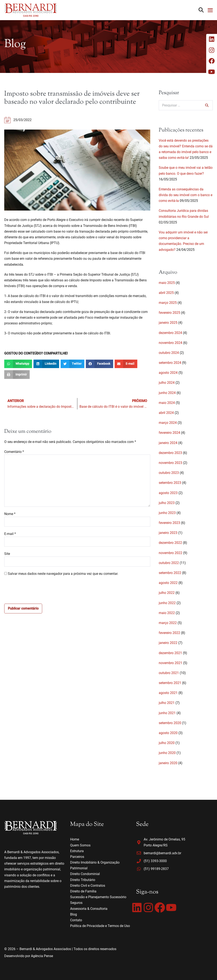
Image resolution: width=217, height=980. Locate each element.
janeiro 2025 (168, 323)
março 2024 (168, 423)
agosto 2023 (168, 493)
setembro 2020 (170, 723)
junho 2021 (167, 713)
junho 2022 (167, 603)
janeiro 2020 (168, 763)
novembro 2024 (170, 343)
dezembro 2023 (170, 453)
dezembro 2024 (170, 333)
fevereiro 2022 (169, 633)
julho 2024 (167, 383)
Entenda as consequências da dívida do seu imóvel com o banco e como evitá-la (186, 195)
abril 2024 (166, 413)
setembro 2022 (170, 573)
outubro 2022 (169, 563)
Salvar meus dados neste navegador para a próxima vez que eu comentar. (63, 574)
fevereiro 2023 (169, 523)
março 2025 (168, 303)
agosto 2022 (168, 583)
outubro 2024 (169, 353)
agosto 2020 (168, 733)
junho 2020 (167, 753)
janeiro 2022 (168, 643)
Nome (10, 514)
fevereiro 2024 (169, 433)
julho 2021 (167, 703)
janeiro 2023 (168, 533)
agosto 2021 (168, 693)
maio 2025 (167, 283)
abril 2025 (166, 293)
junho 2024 (167, 393)
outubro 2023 (169, 473)
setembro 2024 (170, 363)
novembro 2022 (170, 553)
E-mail (10, 534)
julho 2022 (167, 593)
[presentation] (36, 591)
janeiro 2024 (168, 443)
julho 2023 (167, 503)
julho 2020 (167, 743)
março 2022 (168, 623)
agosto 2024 (168, 373)
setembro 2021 (170, 683)
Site (7, 554)
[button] (201, 10)
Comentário (14, 452)
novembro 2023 (170, 463)
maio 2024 (167, 403)
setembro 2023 (170, 483)
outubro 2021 (169, 673)
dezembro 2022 (170, 543)
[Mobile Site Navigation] (210, 10)
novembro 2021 (170, 663)
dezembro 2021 (170, 653)
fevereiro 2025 (169, 313)
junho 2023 (167, 513)
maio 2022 (167, 613)
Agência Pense (42, 956)
